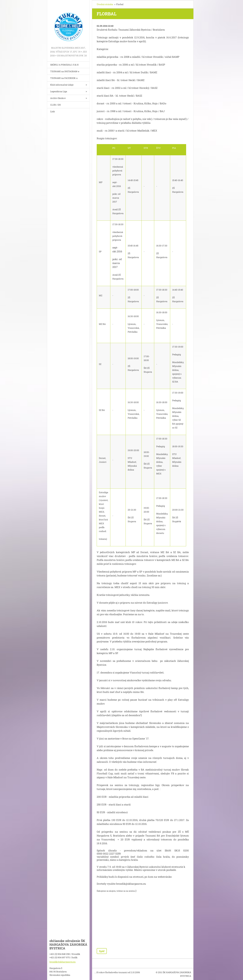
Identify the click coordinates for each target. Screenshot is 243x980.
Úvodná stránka (105, 4)
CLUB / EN (55, 105)
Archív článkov (58, 98)
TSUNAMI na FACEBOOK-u (64, 78)
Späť (102, 951)
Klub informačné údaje (62, 85)
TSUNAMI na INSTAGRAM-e (65, 71)
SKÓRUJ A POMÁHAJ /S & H (64, 65)
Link (53, 111)
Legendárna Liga (59, 91)
